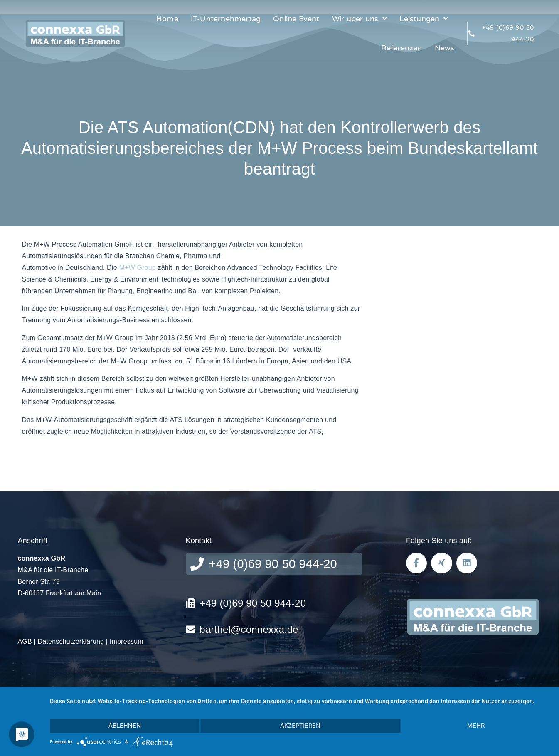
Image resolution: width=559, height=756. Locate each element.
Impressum (127, 641)
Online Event (296, 19)
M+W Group (138, 268)
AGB (25, 641)
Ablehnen (125, 726)
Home (167, 19)
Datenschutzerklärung (71, 641)
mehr (476, 726)
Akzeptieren (300, 726)
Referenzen (402, 48)
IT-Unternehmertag (226, 19)
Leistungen (424, 19)
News (445, 48)
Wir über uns (360, 19)
